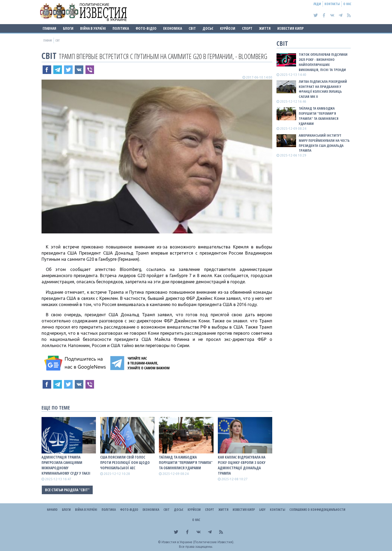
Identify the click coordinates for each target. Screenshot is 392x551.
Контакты (332, 4)
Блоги (68, 28)
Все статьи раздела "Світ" (67, 490)
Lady (262, 510)
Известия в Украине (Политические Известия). (198, 542)
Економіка (173, 28)
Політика (121, 28)
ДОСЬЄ (208, 28)
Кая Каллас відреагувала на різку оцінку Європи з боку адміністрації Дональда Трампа (242, 465)
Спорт (247, 28)
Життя (265, 28)
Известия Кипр (290, 28)
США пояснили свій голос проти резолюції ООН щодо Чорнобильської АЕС (125, 462)
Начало (52, 510)
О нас (347, 4)
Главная (49, 28)
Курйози (228, 28)
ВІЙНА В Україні (93, 28)
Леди (317, 4)
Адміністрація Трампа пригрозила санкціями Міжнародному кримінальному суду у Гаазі (66, 465)
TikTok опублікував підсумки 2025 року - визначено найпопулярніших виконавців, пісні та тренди (323, 62)
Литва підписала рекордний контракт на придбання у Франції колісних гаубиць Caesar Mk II (323, 89)
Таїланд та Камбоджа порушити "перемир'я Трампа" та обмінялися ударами (186, 462)
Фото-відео (146, 28)
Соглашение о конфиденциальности (317, 510)
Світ (192, 28)
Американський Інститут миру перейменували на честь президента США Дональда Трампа (324, 143)
